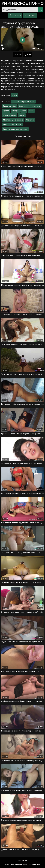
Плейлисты (15, 15)
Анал (24, 111)
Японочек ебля (9, 106)
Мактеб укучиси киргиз (13, 120)
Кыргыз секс (23, 860)
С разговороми (10, 115)
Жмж (31, 111)
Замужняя (23, 106)
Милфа (15, 111)
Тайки (15, 95)
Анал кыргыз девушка (13, 124)
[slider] (17, 45)
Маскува (30, 120)
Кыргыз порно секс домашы (15, 129)
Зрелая (6, 111)
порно (23, 4)
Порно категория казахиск (23, 102)
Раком (22, 115)
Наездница (35, 106)
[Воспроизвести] (3, 49)
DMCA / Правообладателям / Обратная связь (22, 865)
